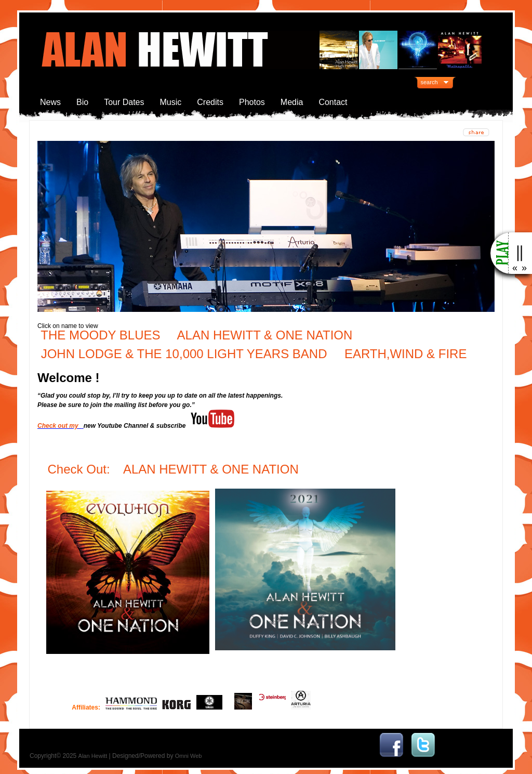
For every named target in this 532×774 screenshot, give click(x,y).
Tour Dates (124, 102)
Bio (82, 102)
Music (171, 102)
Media (292, 102)
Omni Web (189, 756)
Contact (333, 102)
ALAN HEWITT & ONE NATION (265, 335)
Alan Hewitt (93, 756)
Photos (252, 102)
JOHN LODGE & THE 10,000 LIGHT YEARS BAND (184, 354)
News (50, 102)
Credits (210, 102)
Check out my (59, 426)
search (429, 82)
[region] (266, 226)
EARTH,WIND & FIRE (404, 354)
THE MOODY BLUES (100, 335)
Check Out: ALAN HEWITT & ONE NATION (175, 469)
